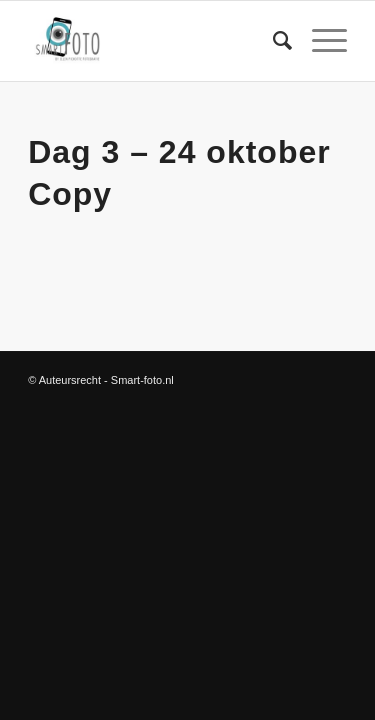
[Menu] (319, 41)
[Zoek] (272, 41)
